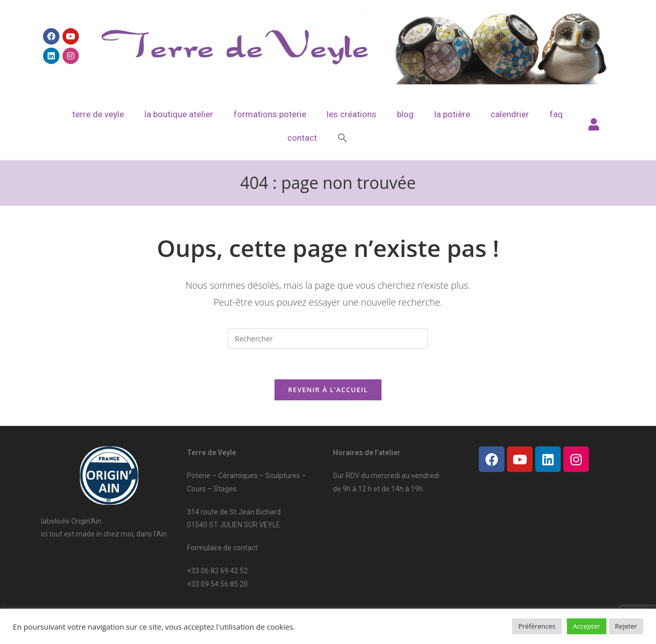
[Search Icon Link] (343, 138)
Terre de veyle (98, 114)
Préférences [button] (537, 626)
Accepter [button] (587, 626)
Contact (302, 138)
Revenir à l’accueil (328, 390)
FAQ (556, 114)
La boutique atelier (179, 114)
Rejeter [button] (626, 626)
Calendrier (510, 114)
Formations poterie (270, 114)
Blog (405, 114)
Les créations (352, 114)
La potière (452, 114)
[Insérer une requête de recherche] (328, 338)
